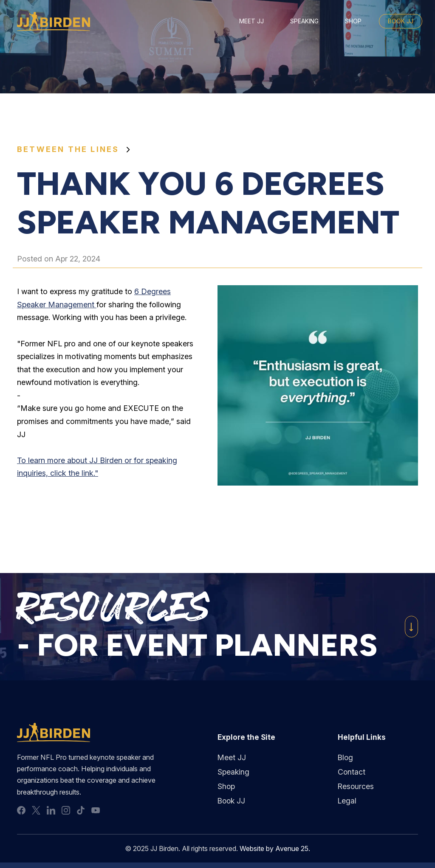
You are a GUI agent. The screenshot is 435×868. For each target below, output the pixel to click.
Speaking (304, 21)
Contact (352, 772)
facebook (21, 812)
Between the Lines (68, 149)
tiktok (81, 812)
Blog (346, 758)
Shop (353, 21)
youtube (96, 812)
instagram (66, 812)
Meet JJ (251, 21)
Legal (347, 801)
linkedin (51, 812)
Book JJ (401, 21)
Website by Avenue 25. (275, 850)
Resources (356, 787)
